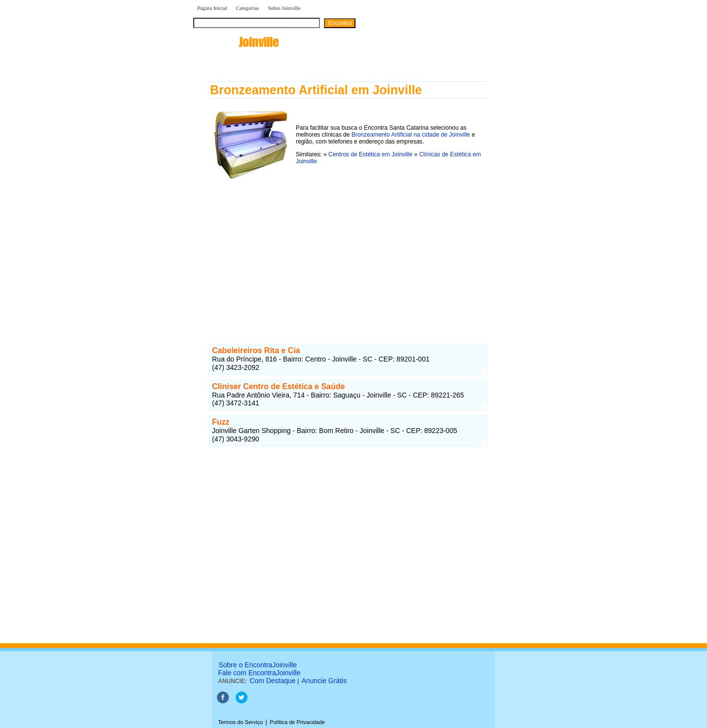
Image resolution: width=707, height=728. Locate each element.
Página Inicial (212, 8)
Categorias (247, 8)
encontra (236, 42)
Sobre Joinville (284, 8)
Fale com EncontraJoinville (259, 673)
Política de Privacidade (297, 722)
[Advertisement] (348, 251)
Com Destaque (272, 681)
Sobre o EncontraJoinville (258, 665)
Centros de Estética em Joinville (371, 154)
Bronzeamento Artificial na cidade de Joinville (411, 135)
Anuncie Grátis (324, 681)
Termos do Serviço (240, 722)
